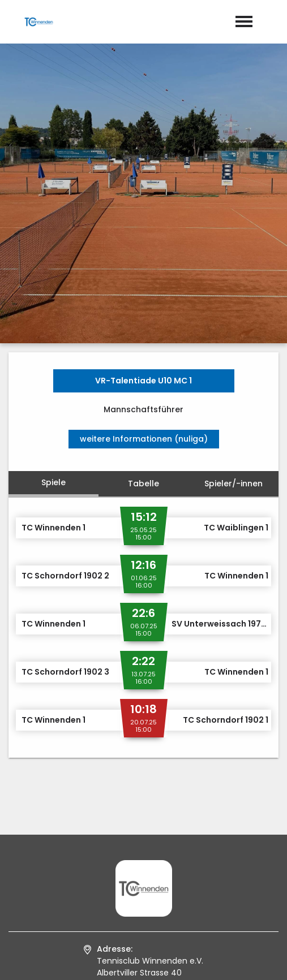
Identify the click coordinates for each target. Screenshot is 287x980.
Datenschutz (174, 960)
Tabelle (143, 283)
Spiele (53, 282)
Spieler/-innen (234, 283)
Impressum (110, 960)
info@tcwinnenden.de (152, 839)
